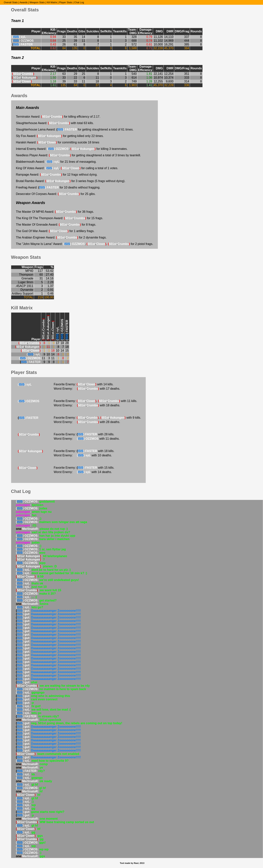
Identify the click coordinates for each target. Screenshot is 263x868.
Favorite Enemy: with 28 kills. (84, 434)
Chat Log (79, 2)
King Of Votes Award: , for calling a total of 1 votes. (67, 168)
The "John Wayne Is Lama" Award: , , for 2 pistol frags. (84, 244)
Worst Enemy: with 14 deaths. (83, 472)
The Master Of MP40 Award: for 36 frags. (55, 212)
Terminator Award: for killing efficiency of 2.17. (58, 117)
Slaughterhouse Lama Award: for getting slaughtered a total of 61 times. (75, 129)
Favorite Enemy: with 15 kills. (84, 468)
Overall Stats (11, 2)
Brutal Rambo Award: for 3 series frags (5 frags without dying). (71, 181)
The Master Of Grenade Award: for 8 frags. (56, 225)
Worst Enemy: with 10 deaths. (83, 455)
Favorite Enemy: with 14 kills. (84, 384)
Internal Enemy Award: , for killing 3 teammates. (72, 149)
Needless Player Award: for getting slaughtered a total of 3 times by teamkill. (78, 155)
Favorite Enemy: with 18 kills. (84, 451)
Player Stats (66, 2)
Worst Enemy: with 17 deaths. (87, 389)
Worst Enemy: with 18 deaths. (87, 405)
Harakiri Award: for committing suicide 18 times (58, 142)
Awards (23, 2)
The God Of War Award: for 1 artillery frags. (55, 231)
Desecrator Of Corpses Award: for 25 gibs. (56, 194)
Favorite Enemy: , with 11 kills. (95, 401)
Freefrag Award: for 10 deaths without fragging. (58, 187)
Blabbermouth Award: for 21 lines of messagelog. (56, 162)
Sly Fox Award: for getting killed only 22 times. (60, 136)
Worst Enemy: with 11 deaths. (87, 439)
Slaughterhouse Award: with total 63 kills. (55, 123)
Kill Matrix (52, 2)
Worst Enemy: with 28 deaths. (87, 422)
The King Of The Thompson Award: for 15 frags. (60, 218)
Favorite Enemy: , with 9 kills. (97, 418)
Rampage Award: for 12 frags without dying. (57, 175)
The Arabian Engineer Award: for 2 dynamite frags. (61, 237)
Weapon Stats (37, 2)
